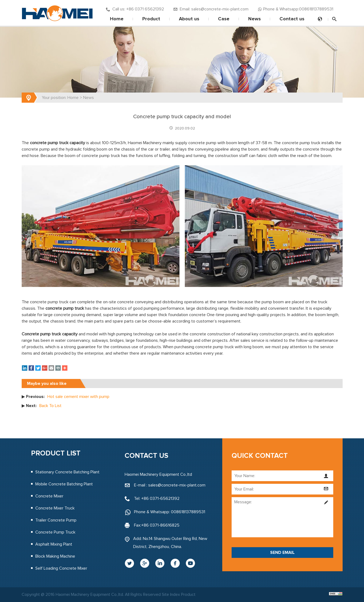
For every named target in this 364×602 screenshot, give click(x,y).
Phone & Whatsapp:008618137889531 (296, 9)
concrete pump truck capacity (58, 143)
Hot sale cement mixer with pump (78, 397)
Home (117, 19)
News (254, 19)
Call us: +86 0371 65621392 (135, 9)
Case (224, 19)
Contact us (292, 19)
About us (189, 19)
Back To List (50, 406)
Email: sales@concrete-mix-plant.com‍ (211, 9)
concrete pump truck (65, 308)
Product (151, 19)
